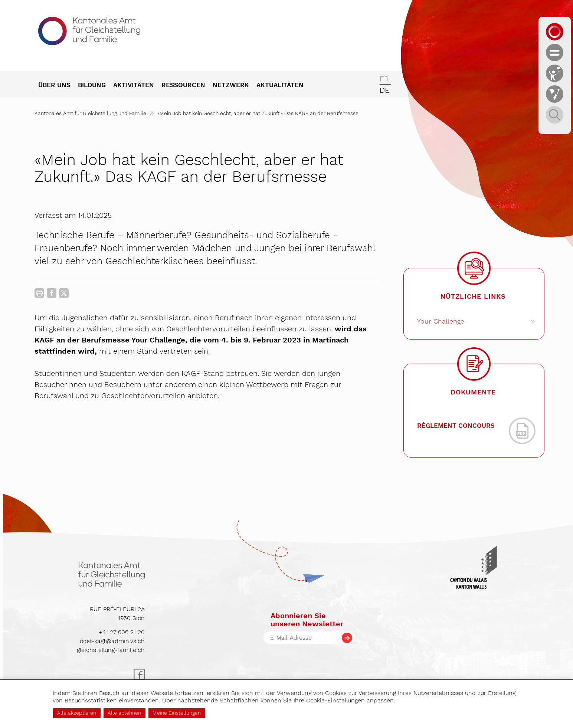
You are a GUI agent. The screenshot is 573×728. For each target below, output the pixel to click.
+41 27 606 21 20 (122, 632)
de (384, 90)
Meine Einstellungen (177, 713)
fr (384, 79)
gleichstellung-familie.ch (111, 650)
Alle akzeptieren (77, 713)
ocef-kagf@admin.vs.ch (112, 641)
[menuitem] (58, 86)
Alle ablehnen (124, 713)
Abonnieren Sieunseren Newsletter (307, 620)
